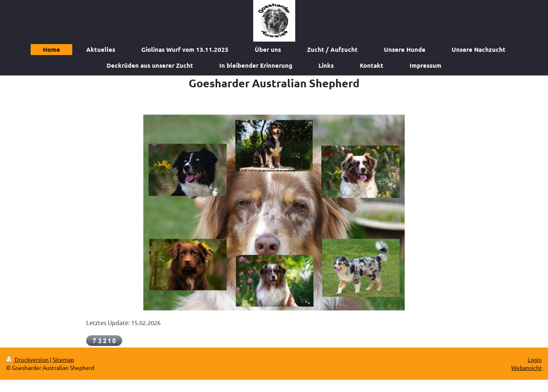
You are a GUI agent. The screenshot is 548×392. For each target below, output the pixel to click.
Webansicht (527, 368)
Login (535, 359)
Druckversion (28, 359)
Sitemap (63, 359)
